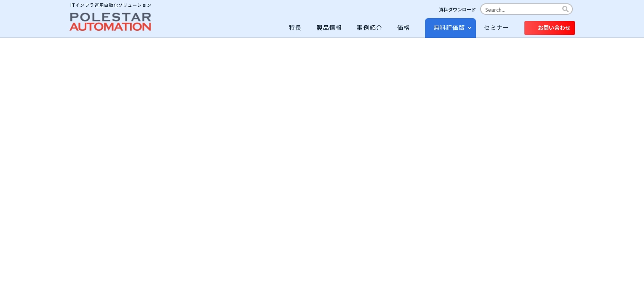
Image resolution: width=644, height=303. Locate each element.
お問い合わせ (554, 28)
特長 (295, 27)
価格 (404, 27)
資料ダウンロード (457, 9)
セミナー (497, 27)
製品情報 (330, 27)
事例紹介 (370, 27)
